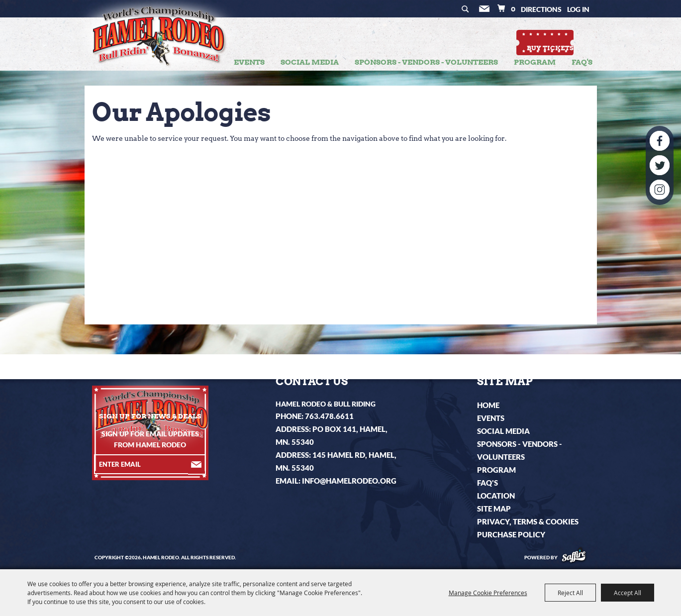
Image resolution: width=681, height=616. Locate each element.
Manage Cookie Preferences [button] (488, 593)
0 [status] (513, 9)
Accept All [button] (628, 593)
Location (496, 496)
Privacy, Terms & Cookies (528, 521)
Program (535, 62)
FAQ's (582, 62)
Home (488, 405)
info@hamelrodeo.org (349, 481)
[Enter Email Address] (141, 464)
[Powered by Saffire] (574, 557)
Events (249, 62)
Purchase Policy (511, 534)
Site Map (494, 509)
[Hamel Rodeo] (157, 43)
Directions (541, 9)
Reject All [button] (570, 593)
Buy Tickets (561, 37)
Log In (578, 9)
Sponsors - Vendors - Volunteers (426, 62)
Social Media (310, 62)
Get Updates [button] (487, 10)
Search (470, 10)
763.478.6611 (329, 416)
